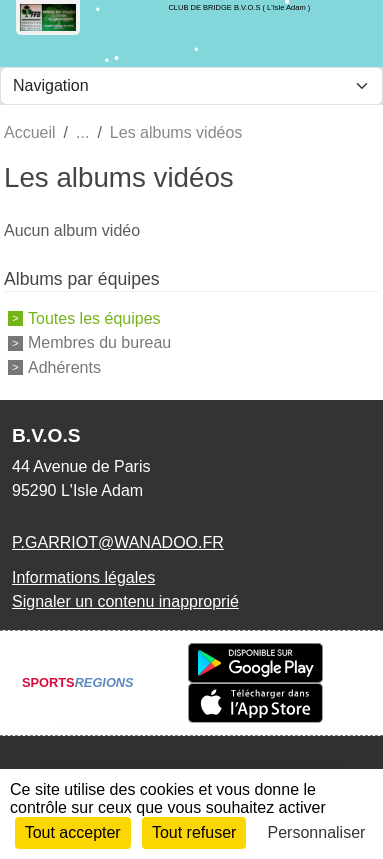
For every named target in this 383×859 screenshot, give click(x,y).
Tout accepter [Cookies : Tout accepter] (73, 832)
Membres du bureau (99, 342)
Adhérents (64, 367)
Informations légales (83, 577)
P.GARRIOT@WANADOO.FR (118, 542)
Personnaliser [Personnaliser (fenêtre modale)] (317, 832)
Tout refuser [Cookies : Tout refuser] (194, 832)
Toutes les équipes (94, 317)
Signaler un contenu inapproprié (125, 601)
